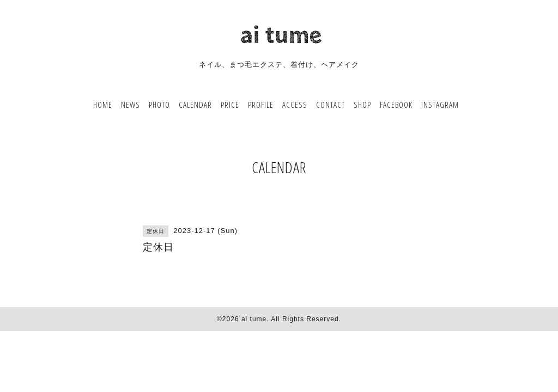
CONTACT (330, 105)
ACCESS (295, 105)
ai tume (254, 319)
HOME (103, 105)
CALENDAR (195, 105)
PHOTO (159, 105)
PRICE (230, 105)
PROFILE (261, 105)
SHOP (362, 105)
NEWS (131, 105)
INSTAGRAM (440, 105)
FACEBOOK (396, 105)
